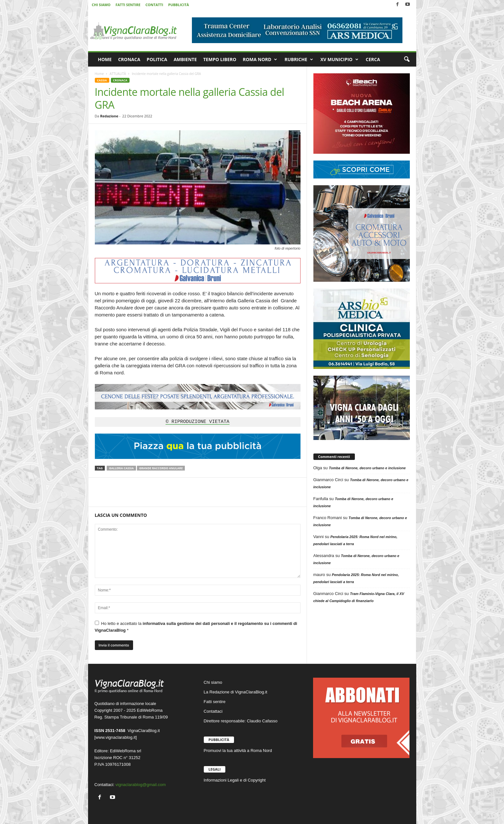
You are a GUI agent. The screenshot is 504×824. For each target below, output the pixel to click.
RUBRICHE (299, 60)
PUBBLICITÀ (178, 5)
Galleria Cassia (121, 468)
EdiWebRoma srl (126, 751)
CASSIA (102, 80)
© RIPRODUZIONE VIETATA (197, 422)
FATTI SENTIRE (128, 5)
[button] (407, 60)
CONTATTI (154, 5)
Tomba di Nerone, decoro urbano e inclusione (367, 468)
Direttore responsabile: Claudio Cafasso (241, 721)
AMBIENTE (185, 59)
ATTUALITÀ (118, 74)
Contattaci (213, 711)
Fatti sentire (215, 702)
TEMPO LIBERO (220, 59)
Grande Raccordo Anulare (161, 468)
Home (99, 74)
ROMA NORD (260, 60)
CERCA (373, 59)
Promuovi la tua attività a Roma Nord (238, 751)
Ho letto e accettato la (196, 627)
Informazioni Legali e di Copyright (235, 780)
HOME (105, 59)
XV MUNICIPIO (339, 60)
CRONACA (129, 59)
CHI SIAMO (101, 5)
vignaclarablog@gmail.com (140, 785)
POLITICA (157, 59)
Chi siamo (213, 682)
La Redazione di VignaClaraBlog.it (236, 692)
